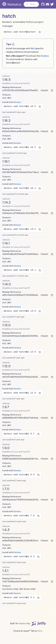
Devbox (17, 102)
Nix (32, 48)
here (40, 631)
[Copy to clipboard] (40, 32)
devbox (23, 623)
